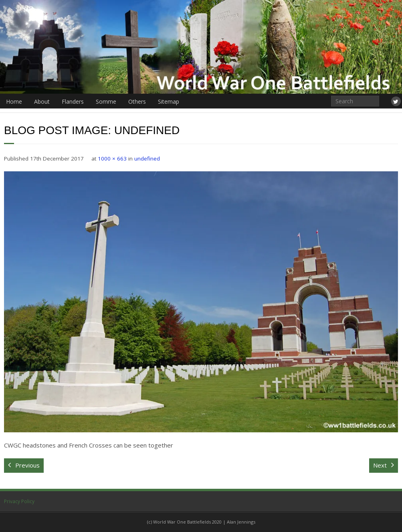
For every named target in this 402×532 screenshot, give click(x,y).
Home (14, 101)
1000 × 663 (112, 159)
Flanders (73, 101)
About (42, 101)
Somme (106, 101)
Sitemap (169, 101)
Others (137, 101)
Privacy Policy (19, 501)
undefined (147, 159)
